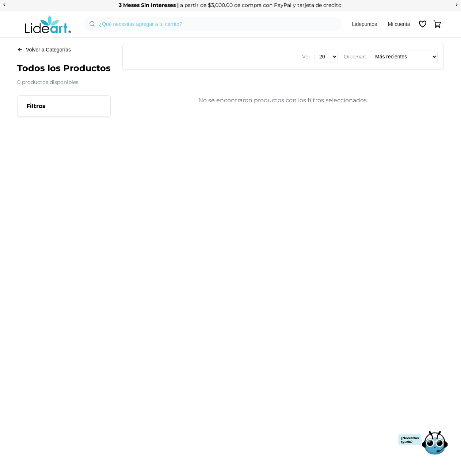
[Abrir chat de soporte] (423, 443)
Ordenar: (355, 57)
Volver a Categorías (44, 50)
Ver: (307, 57)
